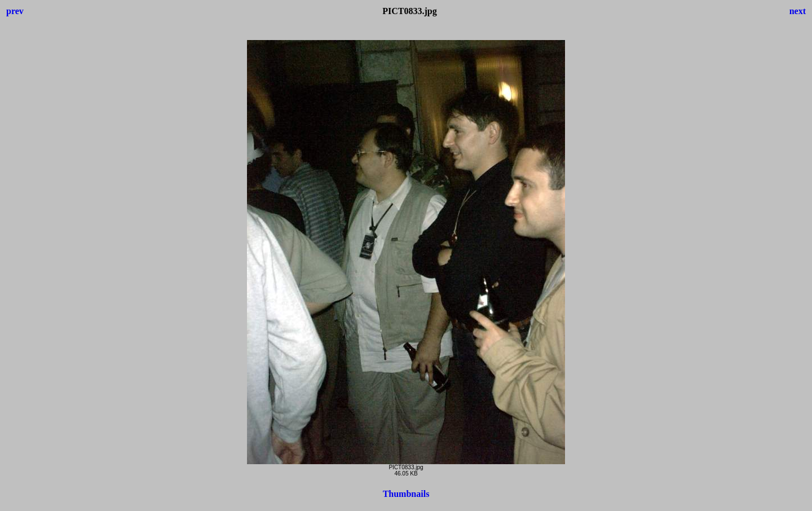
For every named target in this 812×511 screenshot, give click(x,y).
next (798, 11)
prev (15, 11)
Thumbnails (406, 494)
